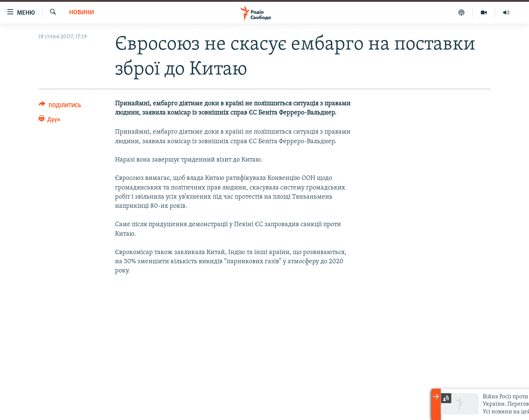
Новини (82, 13)
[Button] (60, 107)
